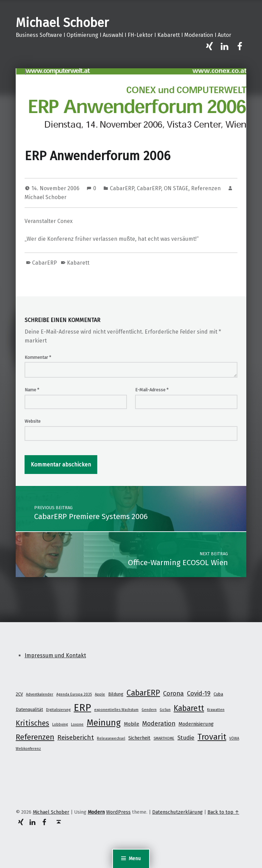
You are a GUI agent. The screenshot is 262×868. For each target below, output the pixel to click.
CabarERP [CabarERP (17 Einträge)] (143, 693)
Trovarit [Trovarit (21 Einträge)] (212, 737)
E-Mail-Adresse (152, 390)
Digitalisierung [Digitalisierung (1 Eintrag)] (58, 710)
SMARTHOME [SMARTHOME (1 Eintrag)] (164, 738)
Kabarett (78, 263)
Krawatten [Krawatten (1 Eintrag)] (216, 710)
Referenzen (206, 188)
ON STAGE (176, 188)
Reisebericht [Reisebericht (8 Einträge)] (76, 737)
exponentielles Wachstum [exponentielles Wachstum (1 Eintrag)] (116, 710)
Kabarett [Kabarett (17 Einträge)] (189, 708)
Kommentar (38, 357)
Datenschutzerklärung (177, 812)
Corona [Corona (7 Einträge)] (173, 694)
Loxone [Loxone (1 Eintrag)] (77, 724)
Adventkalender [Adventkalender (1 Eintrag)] (40, 694)
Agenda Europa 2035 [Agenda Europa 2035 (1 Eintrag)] (74, 694)
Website (33, 421)
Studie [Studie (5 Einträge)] (186, 738)
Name (32, 390)
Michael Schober (62, 23)
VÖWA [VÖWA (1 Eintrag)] (234, 738)
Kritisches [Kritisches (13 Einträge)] (32, 723)
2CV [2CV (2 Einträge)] (19, 694)
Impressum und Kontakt (55, 655)
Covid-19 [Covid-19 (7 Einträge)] (199, 694)
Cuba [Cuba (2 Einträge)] (218, 694)
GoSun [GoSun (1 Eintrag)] (165, 710)
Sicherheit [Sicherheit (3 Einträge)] (139, 738)
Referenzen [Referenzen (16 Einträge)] (35, 737)
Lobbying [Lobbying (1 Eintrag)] (60, 724)
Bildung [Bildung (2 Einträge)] (116, 694)
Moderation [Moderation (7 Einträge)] (159, 724)
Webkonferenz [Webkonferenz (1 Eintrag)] (28, 749)
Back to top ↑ (223, 812)
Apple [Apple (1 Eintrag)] (100, 694)
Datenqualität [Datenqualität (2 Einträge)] (29, 709)
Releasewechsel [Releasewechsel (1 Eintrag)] (111, 738)
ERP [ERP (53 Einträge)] (82, 708)
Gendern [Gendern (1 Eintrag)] (149, 710)
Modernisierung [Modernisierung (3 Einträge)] (196, 724)
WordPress (118, 812)
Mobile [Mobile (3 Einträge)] (132, 724)
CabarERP (122, 188)
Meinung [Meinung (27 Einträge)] (104, 723)
